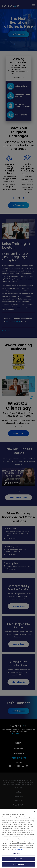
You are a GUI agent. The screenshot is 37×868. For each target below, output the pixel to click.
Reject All (18, 859)
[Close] (35, 812)
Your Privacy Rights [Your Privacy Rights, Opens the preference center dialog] (18, 853)
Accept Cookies (18, 864)
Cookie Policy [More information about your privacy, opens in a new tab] (19, 849)
